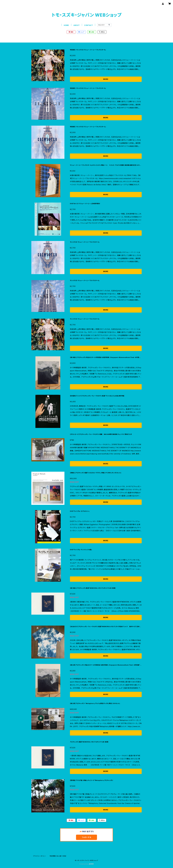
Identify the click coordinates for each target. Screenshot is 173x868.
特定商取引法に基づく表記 (58, 856)
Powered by (86, 864)
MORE (106, 79)
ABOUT (77, 25)
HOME (66, 25)
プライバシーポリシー (40, 856)
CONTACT (89, 25)
